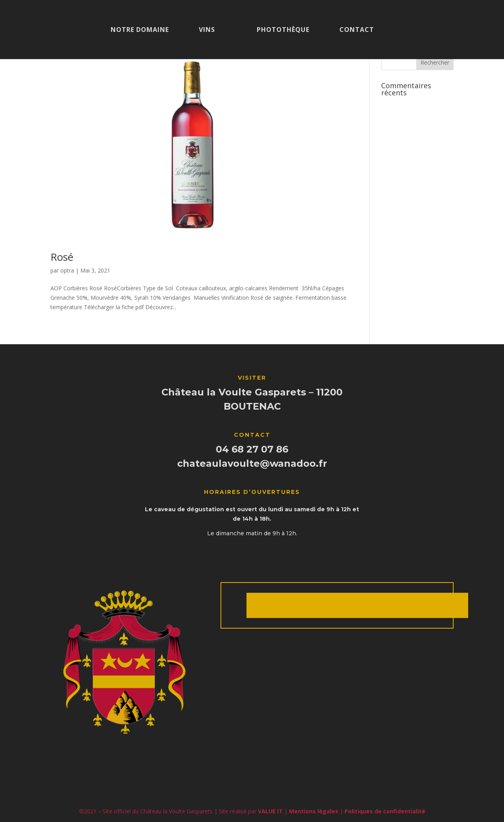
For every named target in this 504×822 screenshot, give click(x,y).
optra (67, 270)
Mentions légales (314, 811)
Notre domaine (140, 30)
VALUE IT (270, 811)
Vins (207, 30)
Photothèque (283, 30)
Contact (357, 30)
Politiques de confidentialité (385, 811)
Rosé (62, 257)
